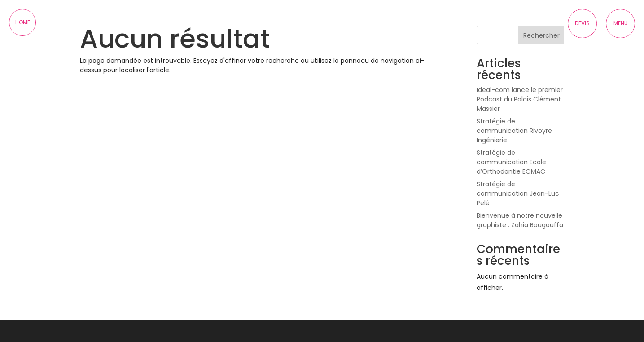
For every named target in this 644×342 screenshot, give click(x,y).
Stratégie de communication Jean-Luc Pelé (518, 193)
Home (23, 22)
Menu (621, 23)
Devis (582, 23)
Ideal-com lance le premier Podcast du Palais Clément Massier (520, 99)
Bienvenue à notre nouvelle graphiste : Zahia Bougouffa (520, 220)
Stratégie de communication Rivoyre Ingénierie (514, 131)
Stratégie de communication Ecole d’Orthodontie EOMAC (511, 162)
